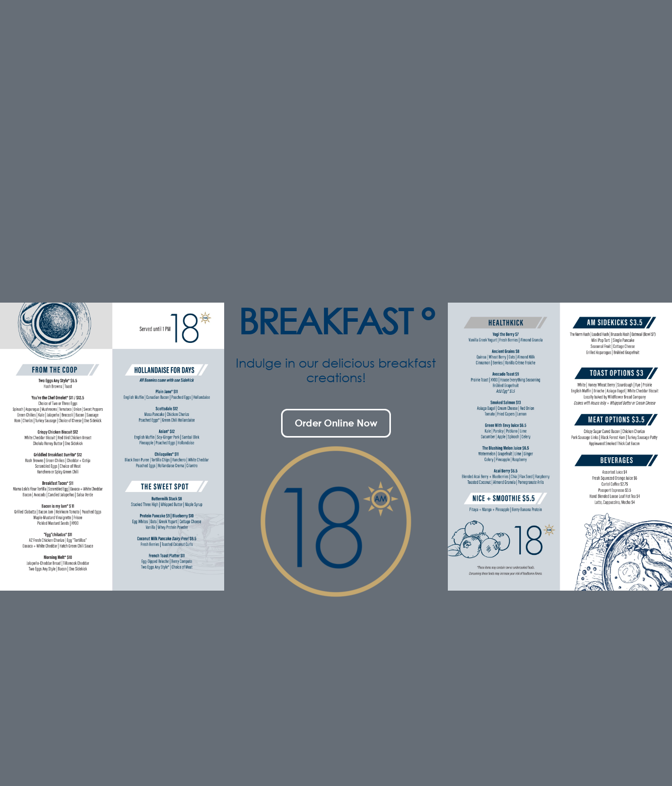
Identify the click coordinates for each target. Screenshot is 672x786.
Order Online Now (336, 423)
